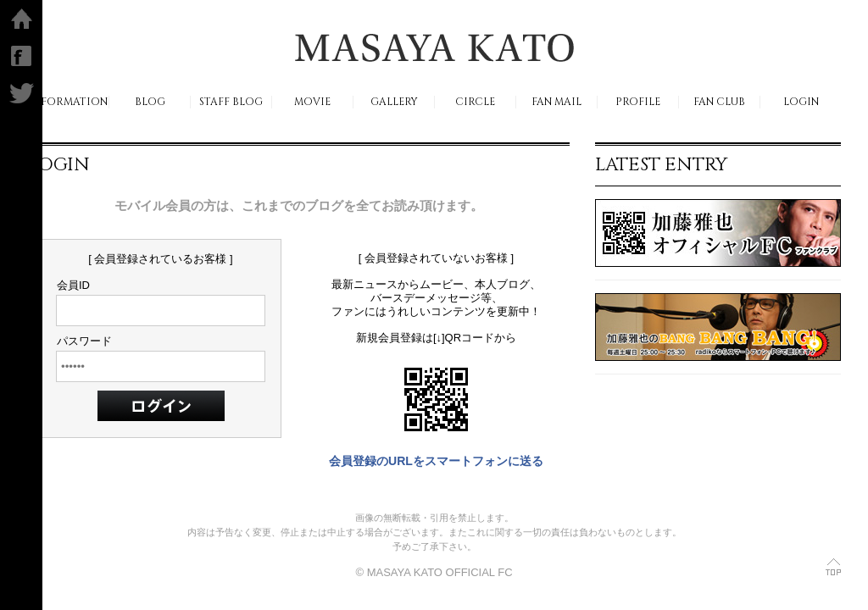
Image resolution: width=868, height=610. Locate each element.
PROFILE (638, 102)
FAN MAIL (556, 102)
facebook (21, 56)
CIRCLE (475, 102)
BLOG (150, 102)
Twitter (22, 93)
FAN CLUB (719, 102)
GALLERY (394, 102)
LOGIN (801, 102)
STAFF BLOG (231, 102)
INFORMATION (68, 102)
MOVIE (312, 102)
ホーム (22, 19)
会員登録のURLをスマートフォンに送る (436, 461)
